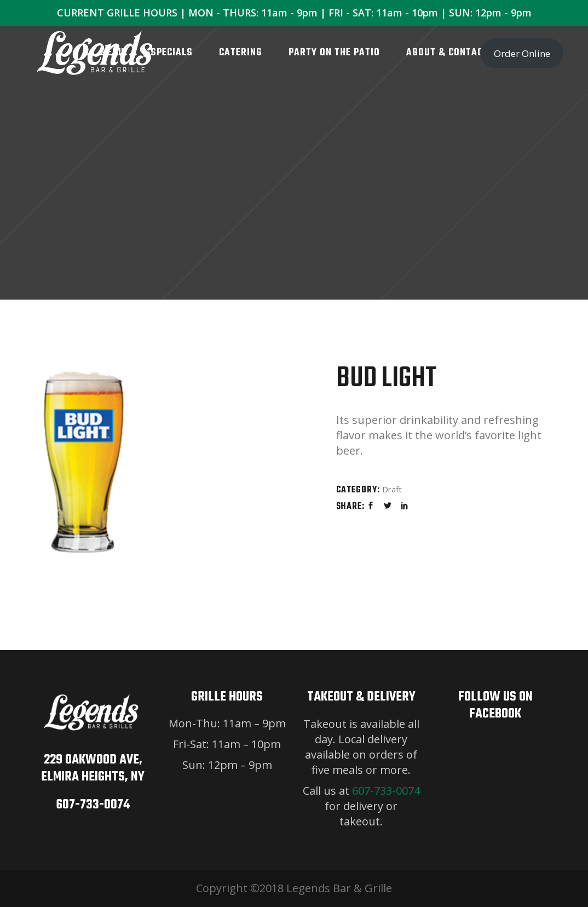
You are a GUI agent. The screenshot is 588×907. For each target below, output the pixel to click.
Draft (392, 489)
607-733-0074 (93, 805)
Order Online (522, 53)
